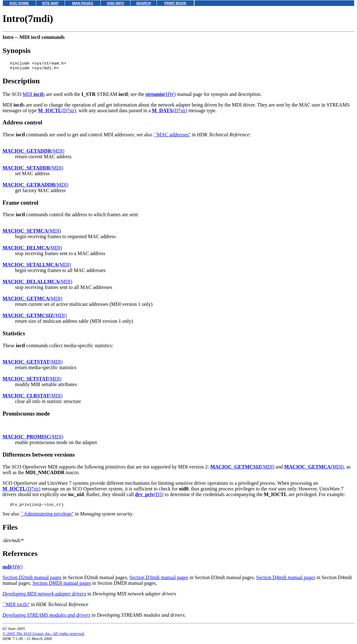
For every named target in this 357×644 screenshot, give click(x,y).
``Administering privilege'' (47, 517)
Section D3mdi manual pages (159, 580)
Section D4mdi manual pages (286, 580)
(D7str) (57, 112)
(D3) (149, 496)
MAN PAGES (83, 3)
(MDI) (33, 153)
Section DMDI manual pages (62, 586)
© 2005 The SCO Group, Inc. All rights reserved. (44, 636)
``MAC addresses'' (172, 136)
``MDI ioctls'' (16, 607)
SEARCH (144, 3)
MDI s (34, 96)
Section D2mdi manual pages (32, 580)
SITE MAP (50, 3)
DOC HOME (19, 3)
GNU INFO (116, 3)
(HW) (161, 96)
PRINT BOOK (175, 3)
